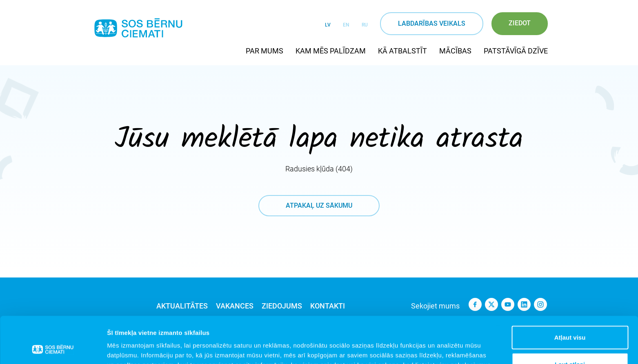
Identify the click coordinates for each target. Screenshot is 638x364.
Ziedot (520, 23)
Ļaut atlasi (570, 321)
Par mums (265, 51)
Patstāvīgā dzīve (516, 51)
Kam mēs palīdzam (331, 51)
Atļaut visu (570, 294)
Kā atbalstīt (402, 51)
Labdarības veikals (432, 23)
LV (328, 25)
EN (346, 25)
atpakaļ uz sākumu (319, 205)
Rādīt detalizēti (445, 348)
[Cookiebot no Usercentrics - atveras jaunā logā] (53, 348)
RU (365, 25)
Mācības (455, 51)
